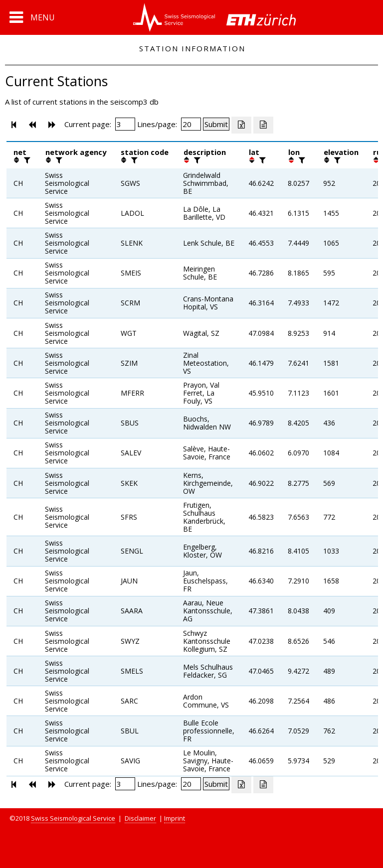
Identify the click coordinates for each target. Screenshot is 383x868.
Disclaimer (140, 818)
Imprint (175, 818)
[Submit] (216, 124)
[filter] (26, 160)
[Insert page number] (125, 124)
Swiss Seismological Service (73, 818)
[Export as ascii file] (263, 125)
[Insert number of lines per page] (191, 124)
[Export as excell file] (241, 125)
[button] (32, 17)
